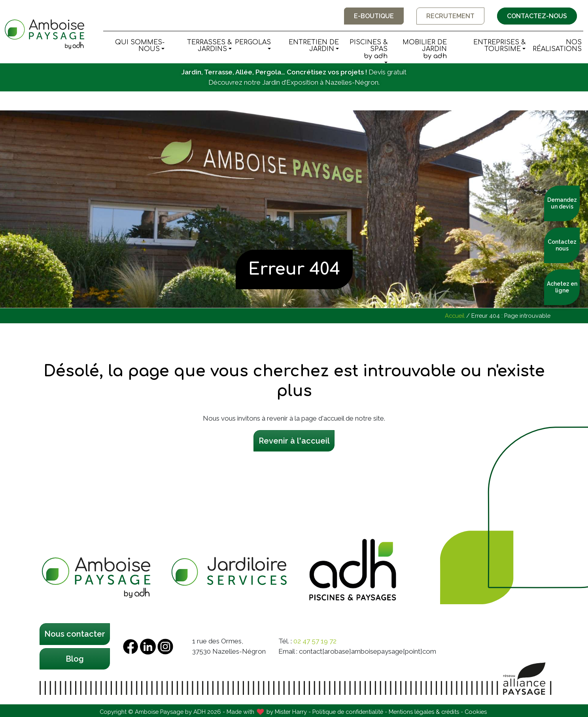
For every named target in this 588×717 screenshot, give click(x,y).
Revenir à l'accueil (294, 441)
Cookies (476, 712)
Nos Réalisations (557, 46)
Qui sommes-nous (140, 46)
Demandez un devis (562, 203)
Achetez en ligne (562, 287)
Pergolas (253, 42)
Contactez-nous (537, 16)
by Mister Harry (287, 712)
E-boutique (374, 16)
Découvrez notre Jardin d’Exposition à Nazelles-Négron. (294, 82)
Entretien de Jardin (314, 46)
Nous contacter (75, 634)
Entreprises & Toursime (499, 46)
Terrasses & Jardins (209, 46)
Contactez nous (562, 245)
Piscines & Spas (365, 49)
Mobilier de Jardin (419, 49)
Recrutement (450, 16)
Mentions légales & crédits (424, 712)
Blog (75, 659)
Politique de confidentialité (348, 712)
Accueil (455, 316)
